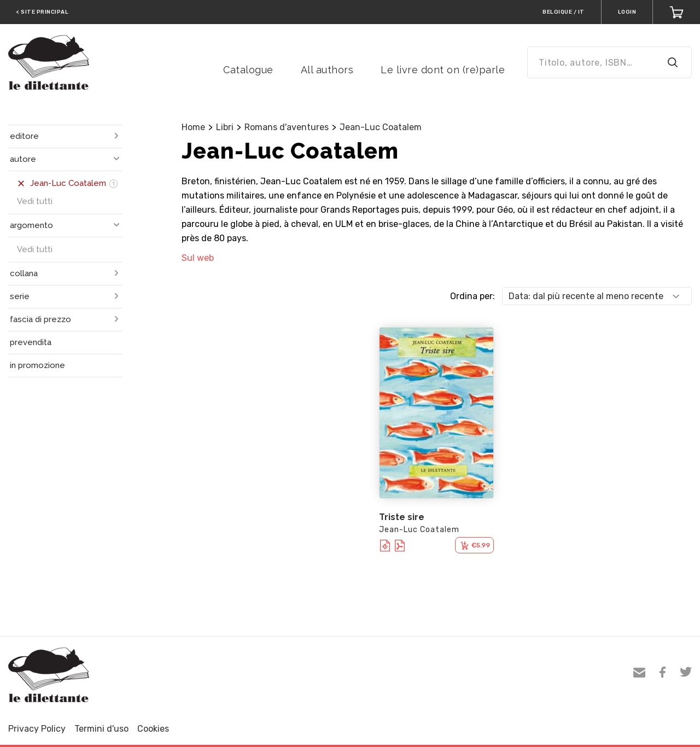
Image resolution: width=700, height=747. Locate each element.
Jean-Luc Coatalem (381, 127)
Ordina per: (472, 296)
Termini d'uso (101, 729)
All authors (327, 70)
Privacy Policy (37, 729)
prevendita (31, 342)
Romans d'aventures (287, 127)
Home (193, 127)
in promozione (37, 365)
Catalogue (248, 70)
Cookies (153, 729)
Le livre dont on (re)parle (443, 70)
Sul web (198, 258)
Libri (225, 127)
